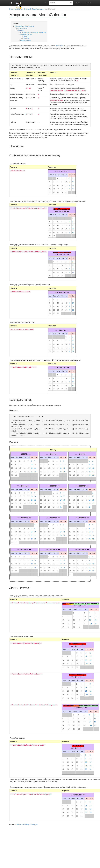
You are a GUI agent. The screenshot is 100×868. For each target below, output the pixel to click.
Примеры (21, 30)
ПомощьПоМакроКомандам (34, 9)
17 (66, 184)
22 (58, 188)
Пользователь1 (80, 603)
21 (54, 188)
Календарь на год (26, 34)
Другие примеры (26, 40)
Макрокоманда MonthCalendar (24, 26)
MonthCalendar (50, 9)
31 (66, 191)
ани (70, 603)
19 (73, 184)
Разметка (26, 36)
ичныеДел (75, 705)
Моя (64, 603)
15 (58, 184)
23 (62, 188)
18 (69, 184)
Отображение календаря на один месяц (33, 32)
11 (69, 181)
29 (58, 191)
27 (50, 191)
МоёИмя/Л (67, 705)
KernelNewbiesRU (16, 9)
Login (87, 3)
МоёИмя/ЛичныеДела (78, 643)
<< (55, 170)
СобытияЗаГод (78, 745)
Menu (79, 3)
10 (66, 181)
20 (50, 188)
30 (62, 191)
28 (54, 191)
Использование (22, 28)
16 (62, 184)
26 (73, 188)
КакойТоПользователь (62, 252)
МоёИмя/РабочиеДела (78, 674)
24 (66, 188)
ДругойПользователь (62, 208)
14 (54, 184)
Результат (26, 38)
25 (69, 188)
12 (73, 181)
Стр (67, 603)
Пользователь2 (92, 603)
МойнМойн (59, 46)
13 (50, 184)
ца (72, 603)
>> (68, 170)
